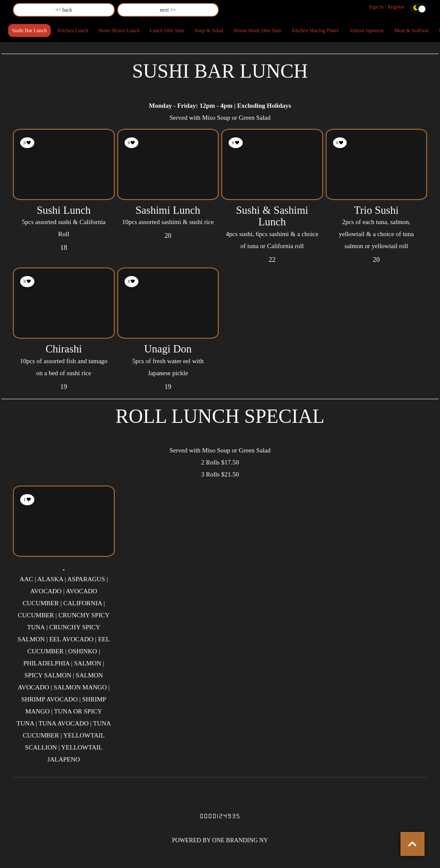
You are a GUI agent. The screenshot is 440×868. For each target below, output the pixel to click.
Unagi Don (168, 349)
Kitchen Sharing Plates (315, 30)
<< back (64, 10)
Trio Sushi (376, 210)
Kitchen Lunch (73, 30)
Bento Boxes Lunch (119, 30)
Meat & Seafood (411, 30)
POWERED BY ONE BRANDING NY (220, 840)
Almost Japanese (367, 30)
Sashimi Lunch (168, 210)
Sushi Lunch (64, 210)
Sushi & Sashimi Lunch (272, 216)
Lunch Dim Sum (167, 30)
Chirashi (64, 349)
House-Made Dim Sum (257, 30)
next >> (168, 10)
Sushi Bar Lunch (29, 30)
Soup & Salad (209, 30)
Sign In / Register (387, 7)
